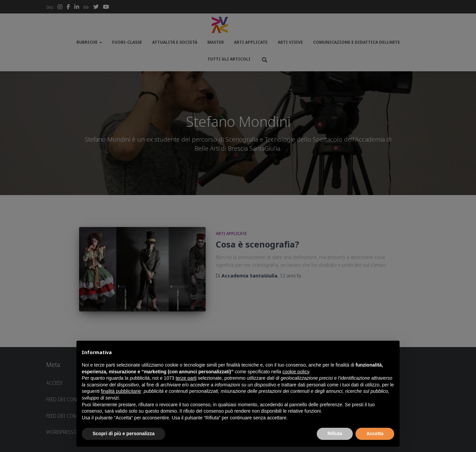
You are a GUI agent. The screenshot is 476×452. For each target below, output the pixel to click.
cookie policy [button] (296, 372)
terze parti (186, 378)
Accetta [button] (375, 434)
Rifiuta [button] (335, 434)
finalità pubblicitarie (121, 391)
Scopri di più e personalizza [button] (124, 434)
